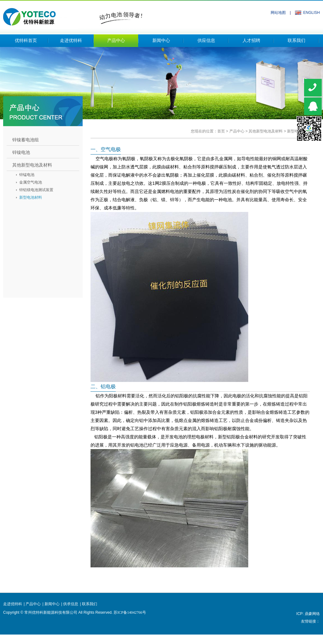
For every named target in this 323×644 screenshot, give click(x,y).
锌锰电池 (27, 175)
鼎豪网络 (312, 614)
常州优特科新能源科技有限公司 (73, 15)
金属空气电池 (31, 182)
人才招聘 (251, 41)
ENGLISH (311, 13)
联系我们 (297, 41)
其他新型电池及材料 (266, 131)
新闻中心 (161, 41)
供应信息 (206, 41)
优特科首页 (26, 41)
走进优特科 (71, 41)
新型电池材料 (31, 197)
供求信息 (71, 604)
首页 (221, 131)
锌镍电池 (21, 152)
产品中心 (116, 41)
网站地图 (278, 13)
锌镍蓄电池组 (26, 140)
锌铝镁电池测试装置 (36, 190)
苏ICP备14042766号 (130, 612)
